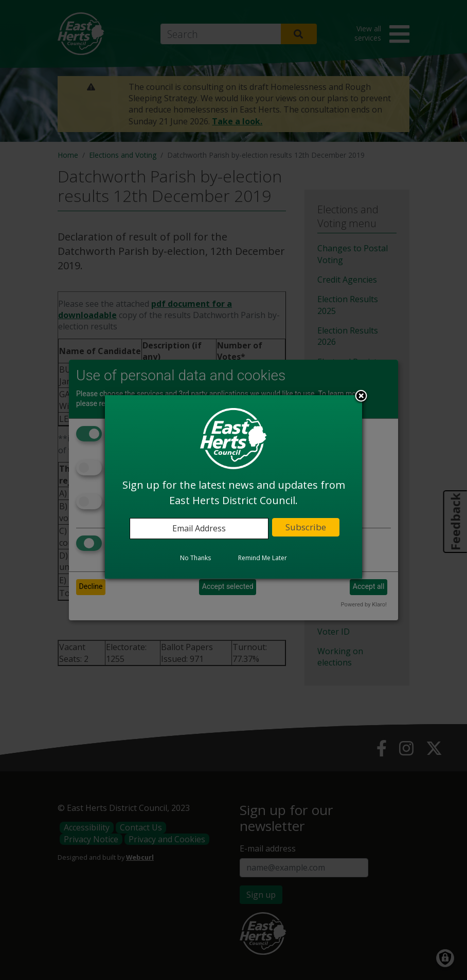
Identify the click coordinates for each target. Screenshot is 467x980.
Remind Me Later (263, 558)
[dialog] (233, 487)
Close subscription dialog (361, 397)
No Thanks (195, 558)
